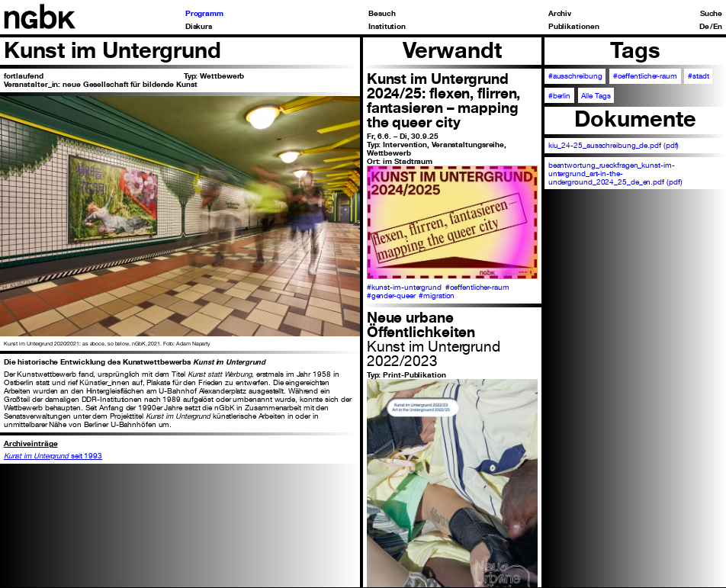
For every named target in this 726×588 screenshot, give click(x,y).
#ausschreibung (575, 76)
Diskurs (199, 27)
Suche (712, 14)
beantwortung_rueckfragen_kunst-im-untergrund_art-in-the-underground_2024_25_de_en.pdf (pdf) (615, 174)
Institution (387, 27)
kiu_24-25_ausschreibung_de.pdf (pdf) (614, 145)
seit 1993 (53, 456)
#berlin (559, 96)
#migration (437, 296)
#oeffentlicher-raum (477, 287)
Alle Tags (596, 96)
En (718, 27)
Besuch (382, 14)
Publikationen (574, 27)
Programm (204, 14)
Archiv (560, 14)
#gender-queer (391, 296)
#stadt (698, 76)
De (704, 27)
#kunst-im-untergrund (404, 287)
